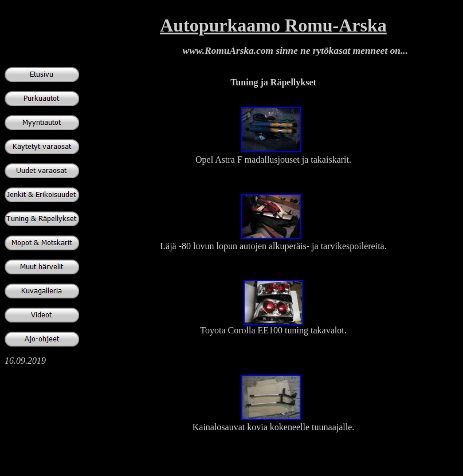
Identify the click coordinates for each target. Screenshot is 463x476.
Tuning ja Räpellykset (273, 82)
